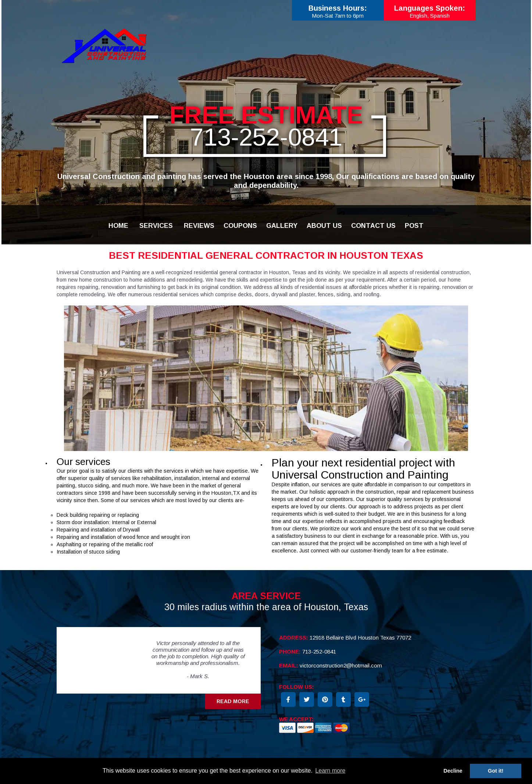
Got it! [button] (496, 771)
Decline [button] (453, 771)
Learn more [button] (331, 771)
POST (414, 226)
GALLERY (282, 226)
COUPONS (240, 226)
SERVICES (156, 226)
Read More (233, 701)
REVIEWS (199, 226)
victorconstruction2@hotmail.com (341, 665)
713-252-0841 (266, 137)
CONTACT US (373, 226)
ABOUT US (324, 226)
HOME (118, 226)
